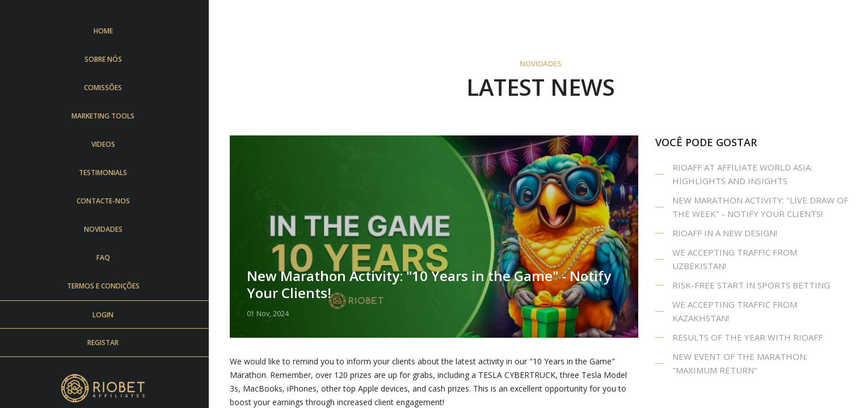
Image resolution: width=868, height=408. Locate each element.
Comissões (106, 88)
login (106, 315)
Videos (107, 144)
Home (107, 31)
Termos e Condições (107, 286)
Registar (106, 343)
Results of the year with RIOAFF (747, 337)
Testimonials (106, 173)
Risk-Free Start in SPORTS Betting (751, 285)
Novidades (107, 229)
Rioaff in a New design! (725, 233)
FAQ (107, 258)
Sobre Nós (107, 59)
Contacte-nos (107, 201)
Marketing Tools (106, 116)
